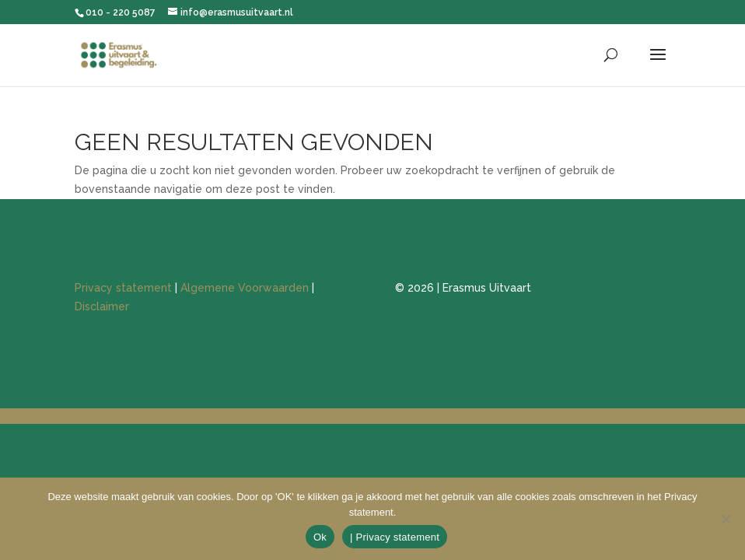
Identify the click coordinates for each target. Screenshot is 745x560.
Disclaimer (102, 306)
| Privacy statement (395, 537)
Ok (320, 537)
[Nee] (726, 519)
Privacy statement (123, 288)
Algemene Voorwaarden (245, 288)
